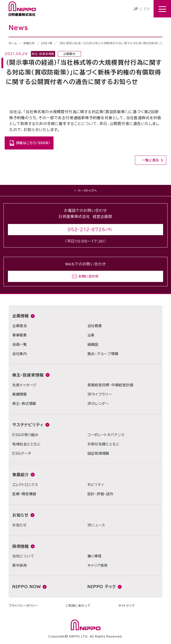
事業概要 (20, 335)
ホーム (13, 43)
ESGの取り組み (25, 435)
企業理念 (20, 326)
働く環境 (95, 556)
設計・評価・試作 (101, 494)
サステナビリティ (28, 425)
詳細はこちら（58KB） (33, 143)
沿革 (91, 335)
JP (136, 9)
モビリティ (96, 485)
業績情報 (20, 394)
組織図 (93, 344)
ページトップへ (87, 190)
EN (147, 9)
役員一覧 (20, 344)
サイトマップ (127, 606)
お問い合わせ (89, 276)
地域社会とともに (27, 444)
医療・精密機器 (24, 494)
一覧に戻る (151, 160)
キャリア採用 (98, 565)
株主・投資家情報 (28, 375)
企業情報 (21, 316)
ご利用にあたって (78, 606)
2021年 (47, 43)
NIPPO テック (102, 587)
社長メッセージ (24, 385)
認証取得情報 (99, 453)
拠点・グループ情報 (103, 354)
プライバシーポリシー (23, 606)
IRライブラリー (100, 394)
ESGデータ (22, 453)
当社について (23, 556)
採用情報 (21, 546)
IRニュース (96, 525)
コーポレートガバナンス (106, 435)
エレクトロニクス (25, 485)
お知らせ (29, 43)
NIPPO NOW (27, 587)
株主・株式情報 (24, 404)
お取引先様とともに (104, 444)
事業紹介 (21, 475)
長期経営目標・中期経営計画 (111, 385)
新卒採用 (20, 565)
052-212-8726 (87, 230)
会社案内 (20, 354)
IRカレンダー (98, 404)
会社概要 (95, 326)
